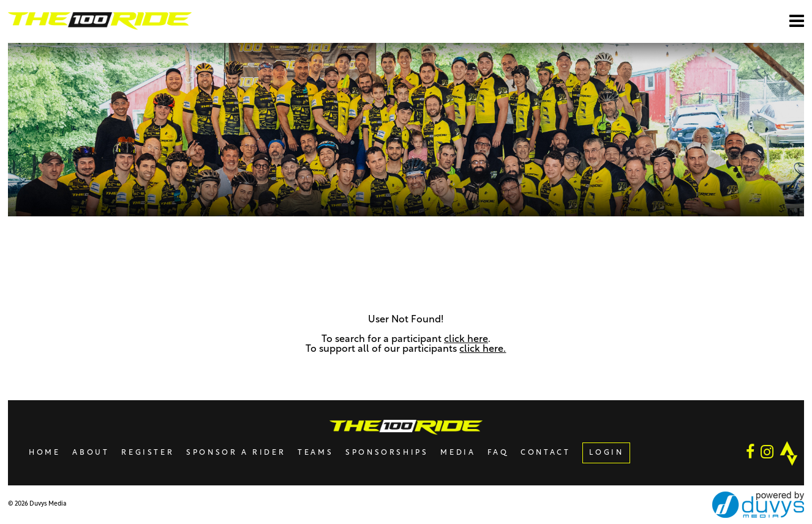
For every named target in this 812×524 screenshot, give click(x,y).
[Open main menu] (797, 21)
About (91, 453)
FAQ (498, 453)
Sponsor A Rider (236, 453)
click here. (483, 349)
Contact (545, 453)
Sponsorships (387, 453)
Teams (315, 453)
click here (466, 340)
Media (458, 453)
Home (44, 453)
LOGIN (606, 453)
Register (148, 453)
